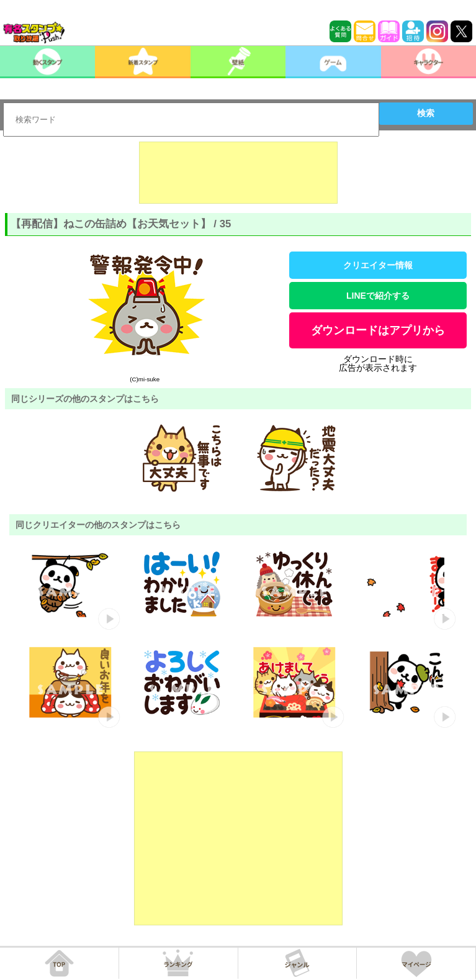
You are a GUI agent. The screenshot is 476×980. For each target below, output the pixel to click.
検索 (426, 113)
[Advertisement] (238, 173)
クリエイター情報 (378, 265)
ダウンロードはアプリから (378, 330)
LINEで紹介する (378, 296)
